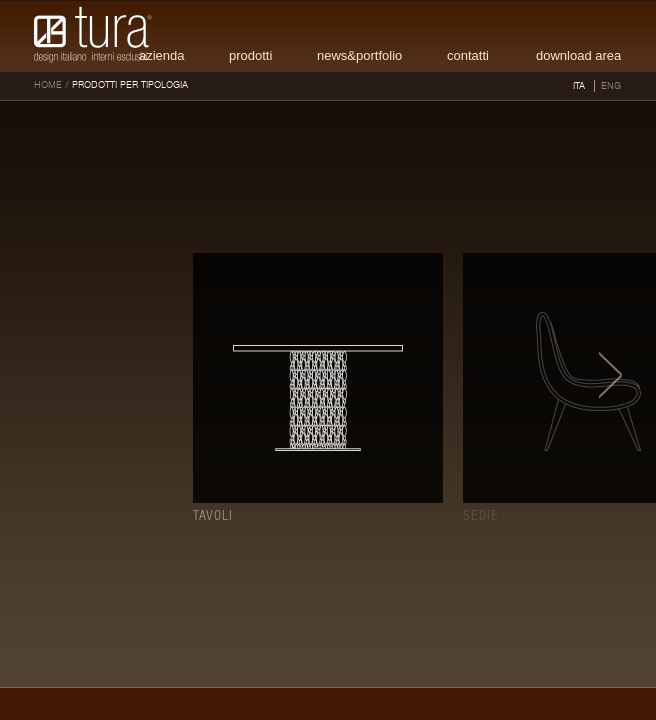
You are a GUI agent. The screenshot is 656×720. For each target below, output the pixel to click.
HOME (48, 85)
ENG (611, 86)
